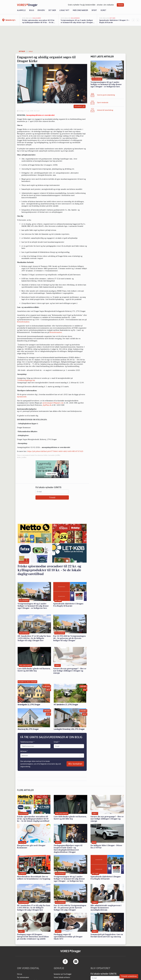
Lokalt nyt (64, 10)
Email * (57, 742)
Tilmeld (120, 5)
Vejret (103, 10)
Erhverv (41, 10)
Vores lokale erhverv (62, 977)
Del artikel (80, 106)
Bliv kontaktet (75, 764)
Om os (20, 974)
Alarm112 (21, 10)
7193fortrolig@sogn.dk (26, 380)
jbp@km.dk (47, 405)
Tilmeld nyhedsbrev (129, 976)
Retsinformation (23, 322)
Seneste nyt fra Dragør (63, 974)
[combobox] (22, 756)
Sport (94, 10)
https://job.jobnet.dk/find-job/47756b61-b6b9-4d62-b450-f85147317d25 (55, 451)
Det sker (52, 10)
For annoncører (23, 977)
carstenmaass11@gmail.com (53, 403)
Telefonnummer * (27, 742)
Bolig (32, 10)
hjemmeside (22, 397)
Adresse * (24, 751)
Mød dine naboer (80, 10)
